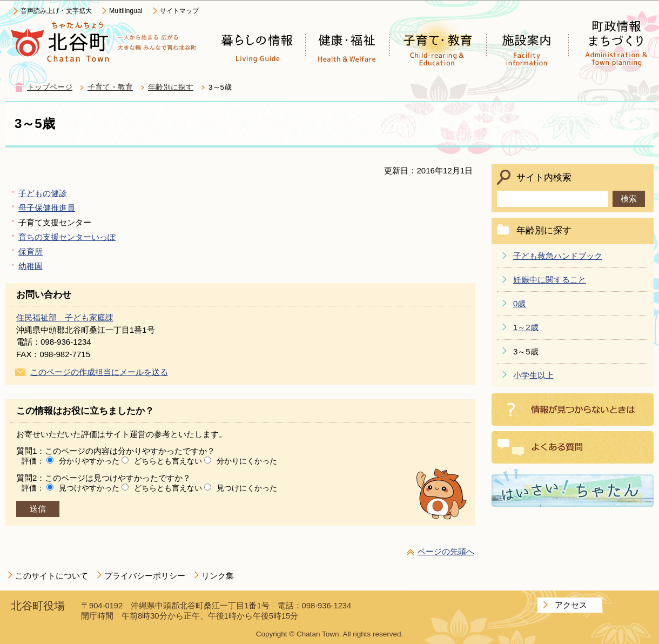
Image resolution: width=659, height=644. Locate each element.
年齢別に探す (171, 87)
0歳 (519, 303)
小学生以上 (533, 375)
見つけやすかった (89, 488)
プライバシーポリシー (145, 576)
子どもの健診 (43, 193)
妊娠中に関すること (550, 280)
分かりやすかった (89, 461)
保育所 (31, 251)
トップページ (50, 87)
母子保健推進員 (47, 208)
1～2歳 (526, 327)
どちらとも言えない (168, 461)
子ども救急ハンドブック (558, 256)
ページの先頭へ (446, 551)
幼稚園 (31, 266)
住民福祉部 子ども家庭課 (65, 317)
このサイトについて (52, 576)
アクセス (571, 605)
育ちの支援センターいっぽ (67, 237)
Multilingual (126, 11)
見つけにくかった (247, 488)
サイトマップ (179, 11)
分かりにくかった (247, 461)
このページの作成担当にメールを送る (99, 372)
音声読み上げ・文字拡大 (56, 11)
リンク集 (218, 576)
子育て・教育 (110, 87)
